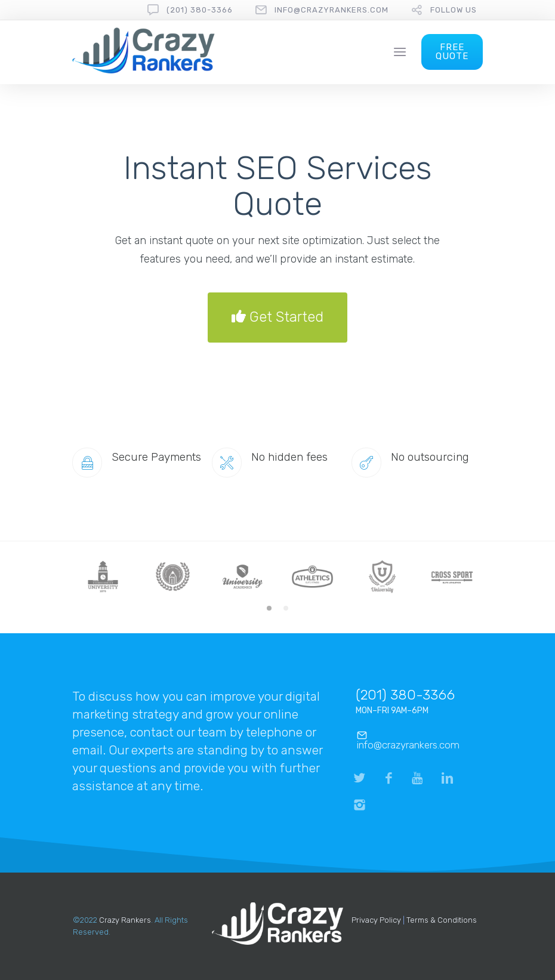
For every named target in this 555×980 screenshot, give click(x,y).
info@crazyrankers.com (332, 10)
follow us (454, 10)
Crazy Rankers (125, 920)
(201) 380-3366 (200, 10)
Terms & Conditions (442, 920)
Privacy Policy (376, 920)
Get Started (277, 318)
